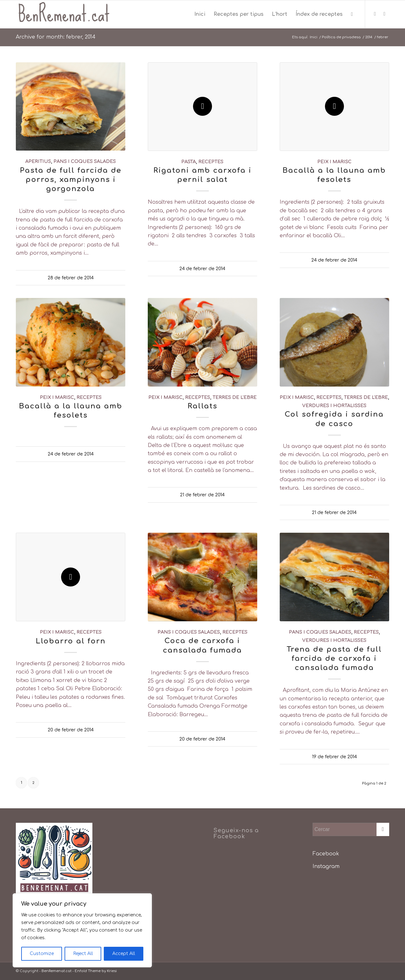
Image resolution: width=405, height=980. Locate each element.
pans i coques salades (85, 161)
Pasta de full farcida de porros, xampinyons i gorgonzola (71, 180)
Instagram (326, 866)
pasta (189, 162)
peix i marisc (334, 162)
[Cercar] (352, 14)
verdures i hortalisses (334, 406)
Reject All (83, 954)
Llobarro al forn (71, 641)
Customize (42, 954)
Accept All (124, 954)
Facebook (326, 854)
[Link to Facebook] (375, 14)
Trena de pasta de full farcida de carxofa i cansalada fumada (334, 658)
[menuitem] (200, 14)
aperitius (38, 161)
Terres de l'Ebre (235, 397)
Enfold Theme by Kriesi (96, 971)
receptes (211, 162)
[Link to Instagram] (384, 14)
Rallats (202, 406)
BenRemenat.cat (56, 971)
